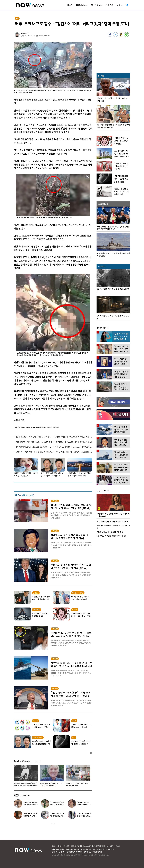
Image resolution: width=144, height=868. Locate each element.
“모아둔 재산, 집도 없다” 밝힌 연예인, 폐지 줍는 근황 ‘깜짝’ (57, 816)
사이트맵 (117, 846)
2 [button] (53, 824)
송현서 (23, 33)
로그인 (54, 846)
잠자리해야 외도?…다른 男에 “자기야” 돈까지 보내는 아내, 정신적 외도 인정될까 (51, 785)
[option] (25, 776)
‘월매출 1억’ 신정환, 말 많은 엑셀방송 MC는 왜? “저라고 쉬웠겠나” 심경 (24, 784)
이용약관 (67, 846)
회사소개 (60, 846)
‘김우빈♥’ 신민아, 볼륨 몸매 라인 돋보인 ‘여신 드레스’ (84, 816)
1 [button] (51, 824)
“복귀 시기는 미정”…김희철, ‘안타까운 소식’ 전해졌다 (84, 805)
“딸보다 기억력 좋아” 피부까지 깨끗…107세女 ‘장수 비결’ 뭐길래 (77, 784)
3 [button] (54, 824)
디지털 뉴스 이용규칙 (107, 846)
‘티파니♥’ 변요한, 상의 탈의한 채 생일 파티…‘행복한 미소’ (30, 816)
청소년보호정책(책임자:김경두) (91, 846)
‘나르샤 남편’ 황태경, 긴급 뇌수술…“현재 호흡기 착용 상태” (31, 805)
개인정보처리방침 (76, 846)
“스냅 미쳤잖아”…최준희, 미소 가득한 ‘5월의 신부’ (58, 805)
